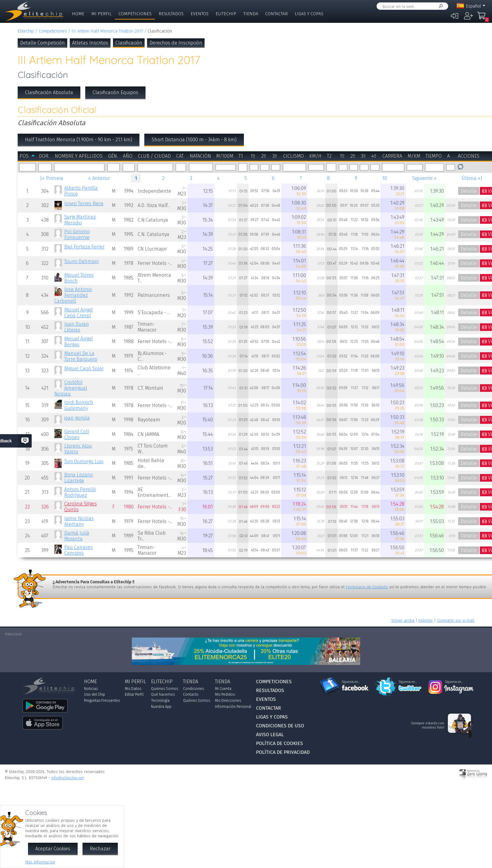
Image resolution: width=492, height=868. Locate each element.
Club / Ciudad (154, 156)
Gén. (113, 156)
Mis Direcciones (228, 701)
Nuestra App (161, 707)
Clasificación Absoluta (49, 92)
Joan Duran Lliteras (77, 327)
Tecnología (160, 701)
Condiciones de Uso (280, 726)
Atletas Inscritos (90, 43)
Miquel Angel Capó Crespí (79, 313)
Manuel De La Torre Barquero (81, 356)
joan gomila (77, 418)
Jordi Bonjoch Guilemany (79, 405)
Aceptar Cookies (53, 849)
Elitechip (226, 14)
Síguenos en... (351, 682)
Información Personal (233, 707)
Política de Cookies (279, 743)
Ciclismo (293, 156)
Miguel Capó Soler (84, 369)
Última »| (472, 178)
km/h (315, 156)
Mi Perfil (101, 14)
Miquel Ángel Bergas (79, 342)
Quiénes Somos (165, 689)
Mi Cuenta (223, 689)
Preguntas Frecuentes (102, 701)
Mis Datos (133, 689)
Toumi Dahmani (81, 261)
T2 (329, 156)
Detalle (469, 191)
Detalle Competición (42, 43)
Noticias (91, 689)
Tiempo (434, 156)
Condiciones (193, 689)
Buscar (440, 6)
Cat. (180, 156)
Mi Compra (481, 18)
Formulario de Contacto (367, 587)
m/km (414, 156)
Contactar (276, 14)
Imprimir (426, 620)
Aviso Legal (270, 734)
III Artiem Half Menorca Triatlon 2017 (107, 31)
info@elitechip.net (67, 778)
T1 (241, 156)
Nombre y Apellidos (79, 156)
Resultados (171, 14)
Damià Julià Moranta (77, 536)
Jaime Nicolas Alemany (79, 521)
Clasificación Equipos (115, 92)
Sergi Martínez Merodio (80, 220)
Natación (200, 156)
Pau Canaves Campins (79, 550)
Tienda (251, 14)
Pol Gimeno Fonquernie (77, 234)
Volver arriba (403, 620)
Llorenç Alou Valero (78, 449)
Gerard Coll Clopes (77, 434)
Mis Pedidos (225, 694)
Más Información (40, 862)
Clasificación (129, 43)
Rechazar (100, 849)
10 (385, 178)
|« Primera (52, 178)
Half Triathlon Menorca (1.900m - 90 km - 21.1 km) (79, 140)
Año (128, 156)
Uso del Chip (95, 694)
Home (78, 14)
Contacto (191, 694)
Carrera (392, 156)
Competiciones (135, 14)
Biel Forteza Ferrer (84, 247)
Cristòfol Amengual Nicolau (70, 388)
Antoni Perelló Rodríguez (80, 492)
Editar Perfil (134, 694)
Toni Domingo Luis (84, 461)
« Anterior (99, 178)
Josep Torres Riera (84, 204)
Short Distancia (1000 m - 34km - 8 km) (194, 140)
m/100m (225, 156)
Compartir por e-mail (456, 620)
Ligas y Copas (309, 14)
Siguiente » (424, 178)
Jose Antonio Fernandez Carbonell (73, 295)
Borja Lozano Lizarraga (79, 478)
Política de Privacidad (283, 752)
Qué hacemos (163, 694)
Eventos (200, 14)
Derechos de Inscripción (176, 43)
